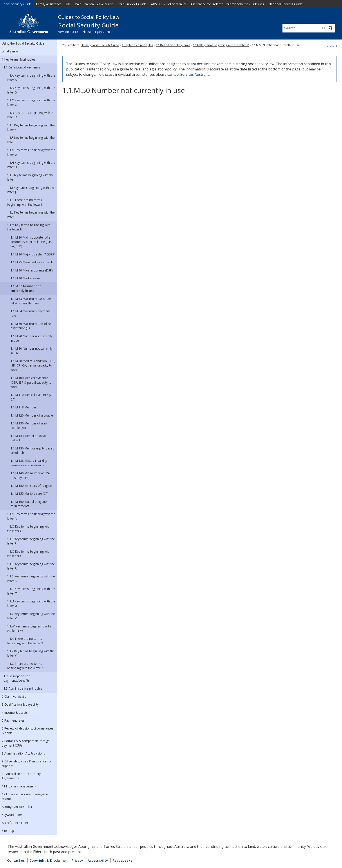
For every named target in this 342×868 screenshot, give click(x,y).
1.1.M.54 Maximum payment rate (30, 313)
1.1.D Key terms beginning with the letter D (31, 115)
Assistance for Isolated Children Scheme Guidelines (227, 4)
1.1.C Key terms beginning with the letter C (31, 102)
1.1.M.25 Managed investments (32, 262)
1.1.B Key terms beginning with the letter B (31, 90)
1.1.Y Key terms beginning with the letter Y (31, 653)
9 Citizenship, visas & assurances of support (27, 763)
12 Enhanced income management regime (26, 796)
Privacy (77, 860)
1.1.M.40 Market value (26, 278)
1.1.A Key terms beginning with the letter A (31, 78)
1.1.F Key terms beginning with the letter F (31, 140)
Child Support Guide (132, 4)
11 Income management (19, 786)
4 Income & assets (15, 713)
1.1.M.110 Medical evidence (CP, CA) (33, 397)
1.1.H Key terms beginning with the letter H (31, 165)
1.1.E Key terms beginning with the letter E (31, 127)
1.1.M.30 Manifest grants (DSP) (32, 270)
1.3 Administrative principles (23, 688)
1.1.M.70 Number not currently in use (32, 338)
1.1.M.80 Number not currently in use (32, 351)
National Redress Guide (285, 4)
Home (85, 45)
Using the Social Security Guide (23, 43)
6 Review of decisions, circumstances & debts (28, 731)
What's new (10, 51)
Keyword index (12, 815)
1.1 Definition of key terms (22, 67)
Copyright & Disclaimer (48, 860)
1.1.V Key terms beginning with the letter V (31, 616)
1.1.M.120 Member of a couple (32, 415)
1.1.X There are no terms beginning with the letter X (25, 641)
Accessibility (98, 860)
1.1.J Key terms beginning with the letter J (31, 190)
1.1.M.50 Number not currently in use (26, 288)
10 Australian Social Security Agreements (21, 776)
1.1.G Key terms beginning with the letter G (31, 152)
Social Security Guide (17, 4)
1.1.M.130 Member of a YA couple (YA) (29, 425)
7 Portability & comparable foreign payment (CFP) (26, 743)
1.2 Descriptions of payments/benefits (17, 678)
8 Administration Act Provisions (23, 753)
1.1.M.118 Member (23, 407)
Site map (8, 831)
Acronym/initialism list (17, 807)
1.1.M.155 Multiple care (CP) (29, 493)
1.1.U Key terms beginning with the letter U (31, 603)
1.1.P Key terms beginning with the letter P (31, 541)
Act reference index (15, 823)
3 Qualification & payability (20, 704)
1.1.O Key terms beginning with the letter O (29, 529)
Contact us (16, 860)
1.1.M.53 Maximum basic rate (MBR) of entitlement (31, 301)
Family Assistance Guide (53, 4)
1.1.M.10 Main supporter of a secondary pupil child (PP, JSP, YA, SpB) (31, 242)
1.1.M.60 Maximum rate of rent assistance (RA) (32, 326)
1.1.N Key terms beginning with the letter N (31, 516)
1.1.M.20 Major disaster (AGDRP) (33, 254)
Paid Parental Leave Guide (94, 4)
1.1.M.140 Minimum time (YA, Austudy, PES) (31, 475)
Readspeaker (123, 860)
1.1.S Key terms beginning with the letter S (31, 578)
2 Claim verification (15, 696)
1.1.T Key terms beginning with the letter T (31, 591)
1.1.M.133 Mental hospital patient (28, 438)
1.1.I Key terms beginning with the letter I (30, 177)
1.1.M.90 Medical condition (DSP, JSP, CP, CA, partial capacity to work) (33, 365)
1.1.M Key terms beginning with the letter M (29, 227)
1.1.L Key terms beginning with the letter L (31, 215)
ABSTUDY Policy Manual (168, 4)
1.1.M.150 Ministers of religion (31, 486)
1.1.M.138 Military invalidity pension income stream (29, 463)
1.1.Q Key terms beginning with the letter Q (29, 554)
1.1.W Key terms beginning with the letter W (29, 628)
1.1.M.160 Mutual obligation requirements (30, 504)
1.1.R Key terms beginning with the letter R (31, 566)
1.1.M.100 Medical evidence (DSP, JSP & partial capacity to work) (31, 382)
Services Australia (195, 74)
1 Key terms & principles (19, 59)
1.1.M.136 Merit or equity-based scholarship (32, 450)
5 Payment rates (13, 720)
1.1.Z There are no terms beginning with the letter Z (25, 666)
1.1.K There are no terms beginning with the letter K (25, 202)
